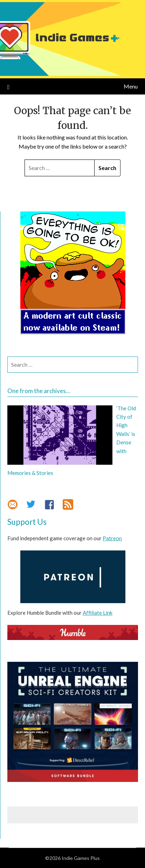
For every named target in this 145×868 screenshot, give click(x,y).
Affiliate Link (98, 613)
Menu (131, 86)
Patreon (112, 538)
